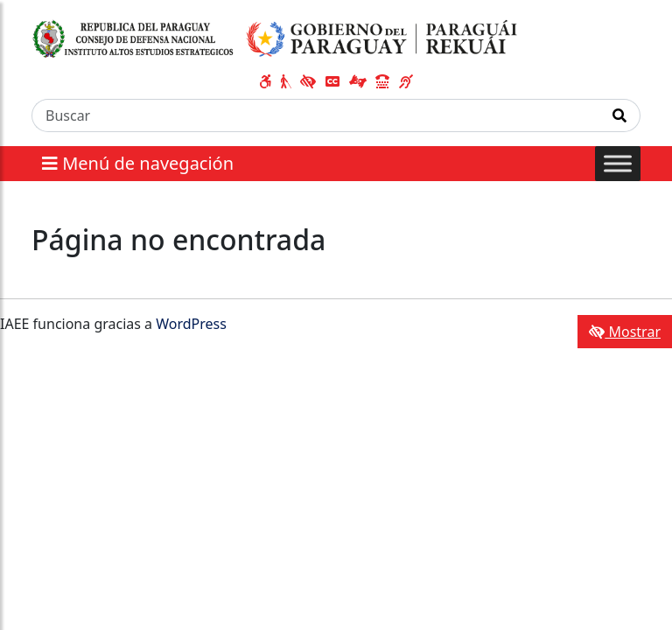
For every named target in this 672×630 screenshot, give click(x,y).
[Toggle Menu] (618, 163)
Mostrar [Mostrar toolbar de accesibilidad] (625, 332)
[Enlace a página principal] (275, 38)
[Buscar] (316, 115)
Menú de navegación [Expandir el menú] (138, 163)
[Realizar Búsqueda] (620, 115)
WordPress (191, 324)
